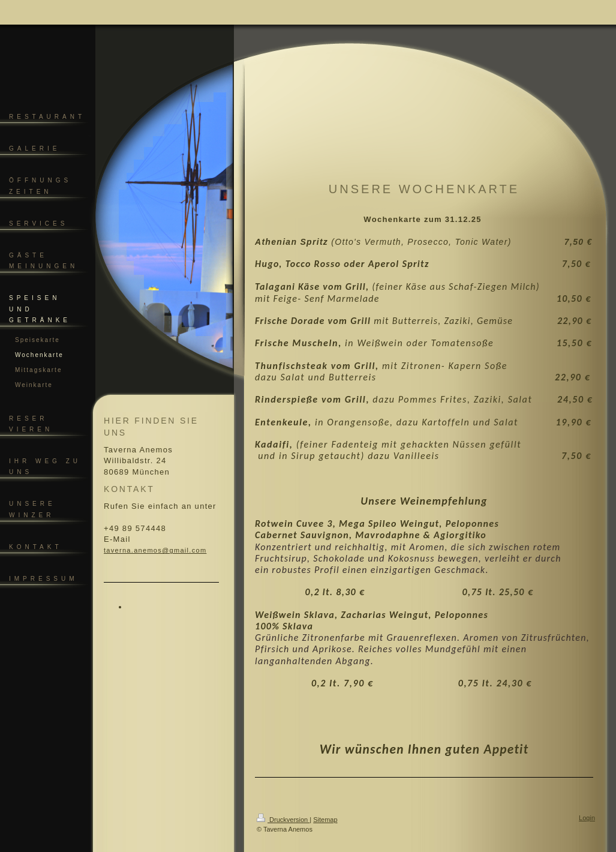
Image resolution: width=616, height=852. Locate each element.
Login (587, 818)
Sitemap (325, 820)
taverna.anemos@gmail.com (155, 550)
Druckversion (283, 820)
